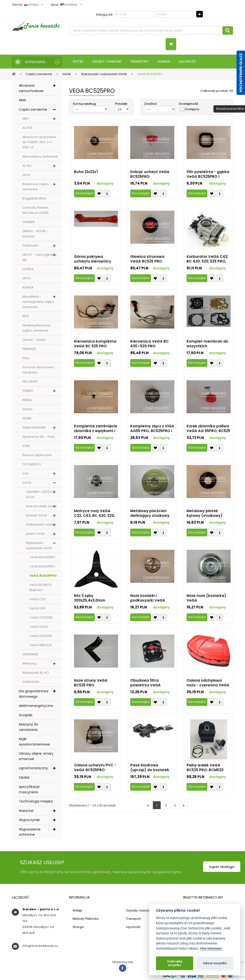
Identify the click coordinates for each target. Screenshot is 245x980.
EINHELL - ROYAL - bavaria (35, 234)
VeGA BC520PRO (42, 567)
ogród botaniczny (33, 769)
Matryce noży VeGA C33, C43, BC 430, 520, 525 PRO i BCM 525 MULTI (94, 514)
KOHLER (28, 288)
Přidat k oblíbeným (99, 194)
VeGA (27, 483)
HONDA (28, 269)
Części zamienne (33, 110)
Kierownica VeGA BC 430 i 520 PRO (149, 344)
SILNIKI (27, 419)
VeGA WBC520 (41, 646)
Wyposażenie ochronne (30, 832)
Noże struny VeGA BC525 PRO (91, 683)
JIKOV (27, 279)
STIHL (26, 446)
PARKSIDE (29, 349)
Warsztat (26, 811)
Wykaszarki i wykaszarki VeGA (39, 546)
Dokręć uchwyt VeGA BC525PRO (150, 175)
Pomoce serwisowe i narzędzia (39, 370)
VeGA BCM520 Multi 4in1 (41, 588)
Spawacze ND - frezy (39, 437)
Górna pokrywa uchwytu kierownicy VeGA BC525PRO (93, 259)
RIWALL (27, 400)
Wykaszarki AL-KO (36, 673)
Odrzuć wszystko (215, 963)
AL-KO (27, 166)
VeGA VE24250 (41, 636)
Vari (25, 474)
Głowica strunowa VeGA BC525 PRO (147, 259)
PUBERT (28, 391)
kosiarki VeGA (36, 516)
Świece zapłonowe (37, 456)
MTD (26, 317)
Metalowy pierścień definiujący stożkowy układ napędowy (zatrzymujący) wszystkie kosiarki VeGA (150, 514)
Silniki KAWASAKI (34, 428)
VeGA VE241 (39, 627)
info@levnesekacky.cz (40, 946)
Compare (107, 194)
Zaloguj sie (104, 14)
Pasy (26, 358)
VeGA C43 (37, 609)
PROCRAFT (30, 382)
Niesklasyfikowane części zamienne (36, 328)
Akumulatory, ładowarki (40, 157)
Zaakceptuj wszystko (175, 963)
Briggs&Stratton (34, 199)
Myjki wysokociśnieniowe (34, 742)
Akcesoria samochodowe (31, 89)
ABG (26, 119)
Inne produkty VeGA (41, 507)
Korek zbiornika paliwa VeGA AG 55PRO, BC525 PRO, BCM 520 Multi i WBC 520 (208, 429)
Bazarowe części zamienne (35, 187)
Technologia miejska (36, 802)
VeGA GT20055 (41, 618)
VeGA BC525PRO (43, 576)
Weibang (29, 664)
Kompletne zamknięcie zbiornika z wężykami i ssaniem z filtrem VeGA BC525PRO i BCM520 (96, 429)
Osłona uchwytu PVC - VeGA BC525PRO (95, 768)
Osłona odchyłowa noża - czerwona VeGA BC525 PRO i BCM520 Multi (208, 683)
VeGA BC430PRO (42, 558)
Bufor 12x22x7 (86, 172)
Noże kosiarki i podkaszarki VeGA (148, 599)
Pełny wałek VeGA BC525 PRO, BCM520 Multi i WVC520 (205, 768)
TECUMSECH (32, 465)
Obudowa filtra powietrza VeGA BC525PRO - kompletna (152, 683)
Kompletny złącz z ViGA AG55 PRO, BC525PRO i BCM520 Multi (152, 429)
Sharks (27, 410)
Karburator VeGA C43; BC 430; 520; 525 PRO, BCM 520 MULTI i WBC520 (207, 259)
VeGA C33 (37, 600)
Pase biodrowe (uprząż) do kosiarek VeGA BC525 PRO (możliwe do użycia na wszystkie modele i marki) (151, 768)
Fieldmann (30, 246)
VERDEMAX (30, 655)
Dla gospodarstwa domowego (34, 694)
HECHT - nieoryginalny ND (39, 258)
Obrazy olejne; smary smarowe (36, 757)
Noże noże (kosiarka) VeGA (206, 599)
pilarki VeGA (35, 534)
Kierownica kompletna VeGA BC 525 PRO (95, 344)
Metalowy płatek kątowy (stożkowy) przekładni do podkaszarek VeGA (205, 514)
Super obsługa (222, 867)
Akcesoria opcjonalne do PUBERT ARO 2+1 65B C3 (39, 143)
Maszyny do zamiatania (29, 727)
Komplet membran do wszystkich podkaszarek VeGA (207, 344)
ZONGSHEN (31, 682)
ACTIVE (28, 128)
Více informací (211, 949)
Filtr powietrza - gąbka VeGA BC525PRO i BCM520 (208, 175)
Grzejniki (26, 716)
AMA (22, 101)
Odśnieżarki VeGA (40, 525)
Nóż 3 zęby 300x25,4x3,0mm (90, 599)
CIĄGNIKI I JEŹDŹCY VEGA (40, 495)
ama (26, 175)
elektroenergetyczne (36, 706)
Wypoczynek (29, 820)
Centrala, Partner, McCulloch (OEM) (36, 211)
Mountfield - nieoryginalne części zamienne (38, 302)
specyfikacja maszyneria (29, 790)
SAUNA (24, 778)
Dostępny (192, 110)
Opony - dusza (34, 340)
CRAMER (29, 222)
